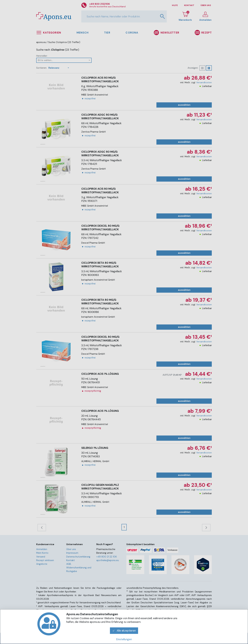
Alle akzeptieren (124, 631)
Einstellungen (124, 639)
